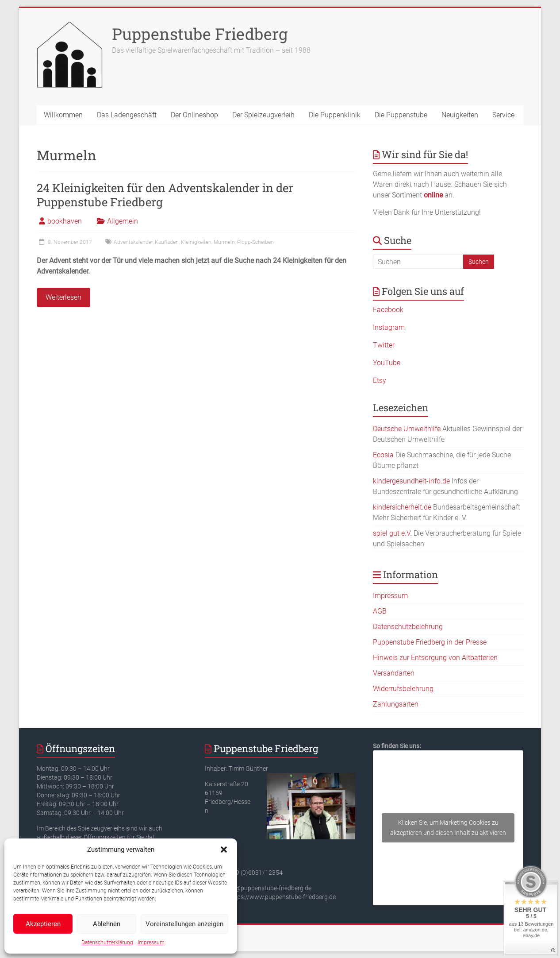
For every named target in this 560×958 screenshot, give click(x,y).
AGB (380, 611)
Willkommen (63, 115)
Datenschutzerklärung (107, 943)
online (433, 195)
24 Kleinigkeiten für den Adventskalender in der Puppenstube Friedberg (165, 195)
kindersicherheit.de (402, 507)
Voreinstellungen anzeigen (184, 924)
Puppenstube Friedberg (200, 34)
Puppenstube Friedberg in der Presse (430, 642)
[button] (224, 850)
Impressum (151, 943)
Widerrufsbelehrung (403, 689)
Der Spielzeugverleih (263, 115)
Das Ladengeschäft (127, 115)
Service (503, 115)
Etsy (380, 380)
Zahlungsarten (396, 704)
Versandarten (394, 673)
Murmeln (224, 242)
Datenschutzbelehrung (408, 627)
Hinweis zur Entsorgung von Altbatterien (435, 658)
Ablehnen (107, 924)
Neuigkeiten (460, 115)
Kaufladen (167, 242)
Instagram (389, 327)
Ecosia (383, 455)
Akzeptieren (43, 924)
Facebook (388, 310)
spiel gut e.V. (392, 533)
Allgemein (123, 221)
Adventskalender (133, 242)
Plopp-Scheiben (255, 242)
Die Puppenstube (401, 115)
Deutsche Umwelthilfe (407, 429)
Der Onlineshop (194, 115)
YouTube (387, 363)
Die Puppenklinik (335, 115)
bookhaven (65, 221)
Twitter (384, 345)
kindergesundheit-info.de (411, 481)
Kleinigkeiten (196, 242)
